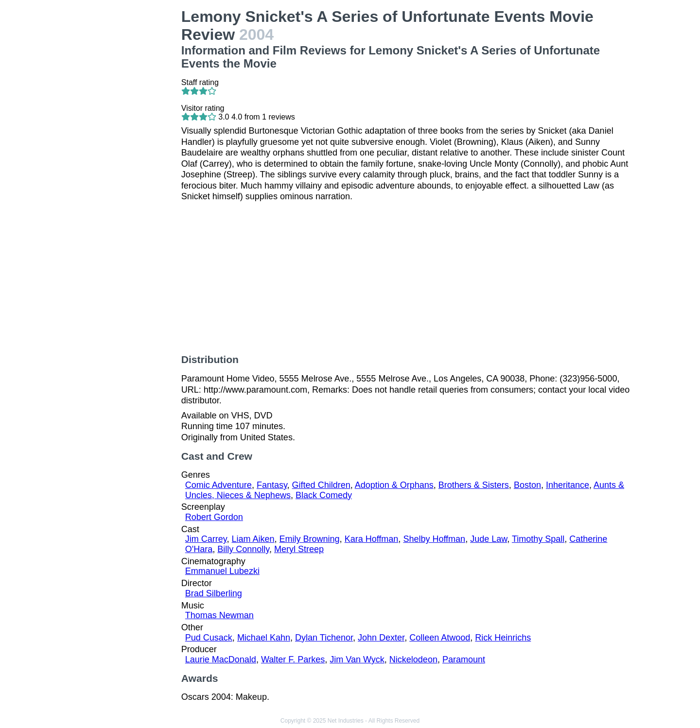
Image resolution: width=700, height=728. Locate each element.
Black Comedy (324, 495)
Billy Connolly (243, 549)
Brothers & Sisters (474, 485)
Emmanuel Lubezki (222, 571)
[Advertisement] (122, 154)
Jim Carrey (206, 539)
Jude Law (489, 539)
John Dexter (381, 638)
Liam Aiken (253, 539)
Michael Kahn (264, 638)
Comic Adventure (219, 485)
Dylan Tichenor (324, 638)
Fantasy (272, 485)
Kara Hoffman (372, 539)
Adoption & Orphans (394, 485)
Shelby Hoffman (434, 539)
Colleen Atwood (440, 638)
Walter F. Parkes (293, 659)
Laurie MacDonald (221, 659)
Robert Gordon (214, 517)
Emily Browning (310, 539)
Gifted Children (321, 485)
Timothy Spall (538, 539)
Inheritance (568, 485)
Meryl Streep (299, 549)
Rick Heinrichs (503, 638)
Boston (527, 485)
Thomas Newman (219, 615)
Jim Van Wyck (357, 659)
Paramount (464, 659)
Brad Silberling (214, 593)
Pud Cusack (209, 638)
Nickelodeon (413, 659)
